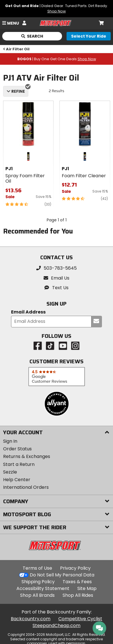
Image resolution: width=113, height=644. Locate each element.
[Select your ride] (89, 36)
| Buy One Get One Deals (57, 59)
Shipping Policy (38, 582)
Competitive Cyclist (80, 619)
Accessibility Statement (43, 588)
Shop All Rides (78, 595)
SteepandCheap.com (56, 625)
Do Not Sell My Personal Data (62, 575)
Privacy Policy (75, 568)
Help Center (17, 480)
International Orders (26, 487)
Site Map (87, 588)
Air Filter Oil (16, 49)
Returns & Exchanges (27, 456)
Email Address (28, 312)
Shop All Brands (37, 595)
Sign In (10, 441)
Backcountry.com (31, 619)
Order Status (17, 449)
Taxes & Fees (77, 582)
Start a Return (19, 464)
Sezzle (10, 472)
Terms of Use (37, 568)
